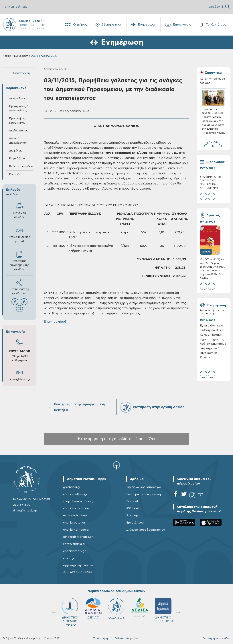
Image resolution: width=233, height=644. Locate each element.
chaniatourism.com (76, 508)
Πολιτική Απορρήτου (127, 639)
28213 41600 (19, 351)
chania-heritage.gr (76, 530)
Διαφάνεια (16, 151)
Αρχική (7, 56)
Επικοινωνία (178, 25)
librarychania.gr (74, 544)
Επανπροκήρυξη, (56, 322)
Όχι (152, 439)
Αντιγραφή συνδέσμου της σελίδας (19, 261)
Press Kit (15, 175)
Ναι (139, 439)
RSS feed (133, 508)
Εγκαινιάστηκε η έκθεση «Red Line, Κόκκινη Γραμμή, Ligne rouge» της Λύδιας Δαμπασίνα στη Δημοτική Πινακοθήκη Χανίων (213, 341)
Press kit (132, 501)
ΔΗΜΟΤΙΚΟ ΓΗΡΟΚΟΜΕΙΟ (118, 610)
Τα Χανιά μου (213, 25)
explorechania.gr (75, 515)
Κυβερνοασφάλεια (21, 166)
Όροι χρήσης (101, 639)
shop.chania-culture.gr (79, 501)
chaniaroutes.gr (74, 523)
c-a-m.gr (69, 558)
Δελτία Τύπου (18, 99)
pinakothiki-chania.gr (78, 537)
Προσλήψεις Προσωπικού (17, 121)
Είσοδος (214, 7)
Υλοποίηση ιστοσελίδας (216, 639)
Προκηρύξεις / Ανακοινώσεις (18, 108)
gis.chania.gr (72, 487)
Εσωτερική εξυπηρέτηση (144, 494)
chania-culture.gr (75, 494)
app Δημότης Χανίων (78, 565)
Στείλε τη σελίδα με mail (19, 235)
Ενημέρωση (143, 25)
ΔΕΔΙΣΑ (93, 608)
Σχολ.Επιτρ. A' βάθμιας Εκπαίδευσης (140, 612)
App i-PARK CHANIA (78, 572)
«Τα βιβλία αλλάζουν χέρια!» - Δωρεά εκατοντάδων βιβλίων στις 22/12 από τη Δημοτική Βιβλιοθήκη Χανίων (212, 269)
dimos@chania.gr (19, 379)
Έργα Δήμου (17, 158)
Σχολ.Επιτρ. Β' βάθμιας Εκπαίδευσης (164, 612)
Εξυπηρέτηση (109, 25)
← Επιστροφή (19, 73)
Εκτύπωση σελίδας (19, 211)
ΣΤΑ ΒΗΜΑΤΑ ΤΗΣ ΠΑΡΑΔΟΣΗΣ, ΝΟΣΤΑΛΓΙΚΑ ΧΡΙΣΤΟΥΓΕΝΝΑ (211, 183)
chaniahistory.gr (74, 551)
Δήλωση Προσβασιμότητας (146, 530)
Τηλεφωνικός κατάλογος (144, 487)
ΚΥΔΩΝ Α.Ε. (70, 609)
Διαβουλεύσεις (19, 131)
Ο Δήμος (75, 25)
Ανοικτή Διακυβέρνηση (18, 141)
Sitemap (132, 515)
